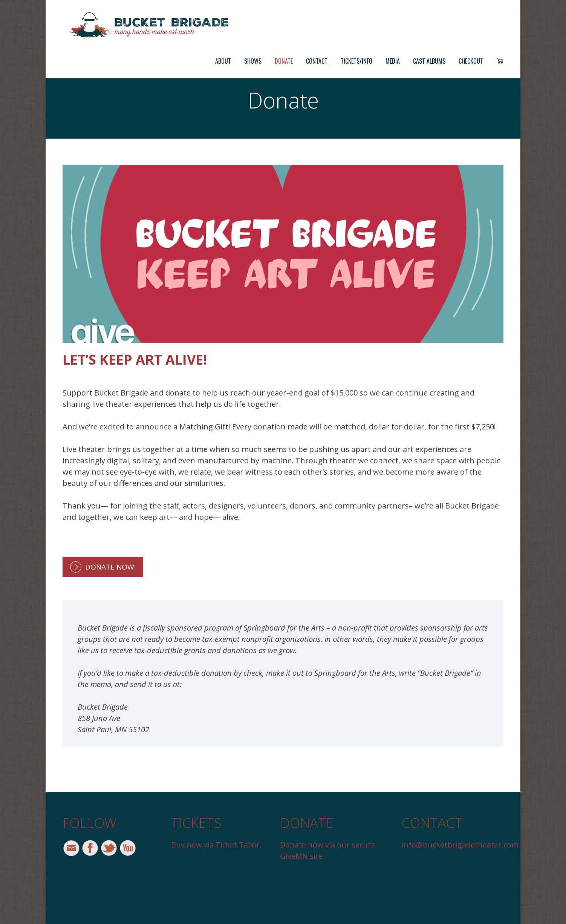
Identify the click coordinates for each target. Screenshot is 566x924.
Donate (284, 61)
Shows (253, 61)
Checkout (471, 61)
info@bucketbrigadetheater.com (460, 845)
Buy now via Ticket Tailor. (216, 845)
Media (393, 61)
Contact (317, 61)
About (223, 61)
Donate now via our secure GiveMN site (328, 850)
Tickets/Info (356, 61)
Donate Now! (110, 567)
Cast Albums (429, 61)
